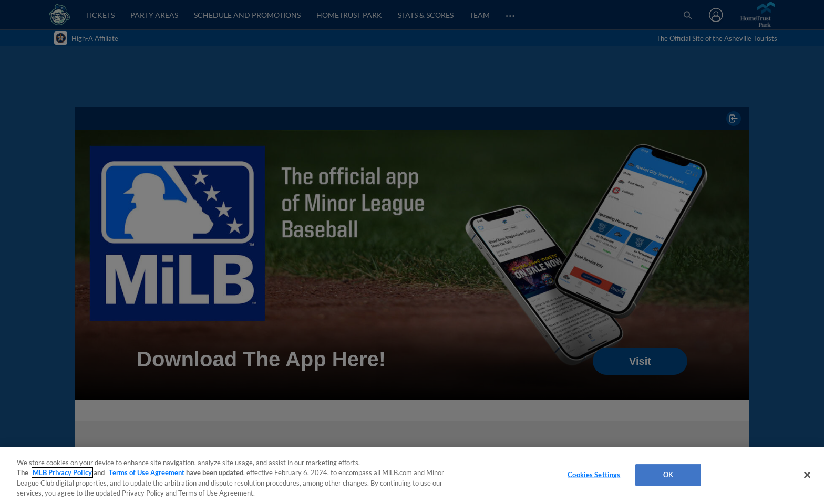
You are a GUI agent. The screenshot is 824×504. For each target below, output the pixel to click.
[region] (412, 476)
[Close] (807, 475)
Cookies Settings (594, 475)
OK (668, 475)
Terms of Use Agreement (147, 472)
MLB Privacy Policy (62, 472)
